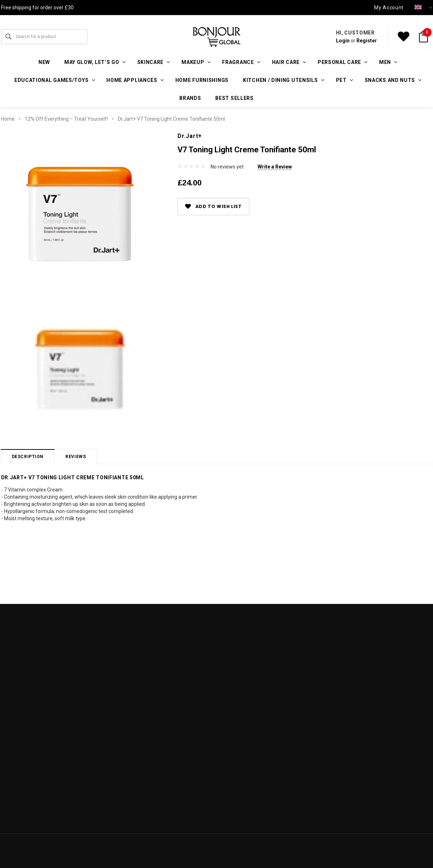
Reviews (76, 457)
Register (367, 41)
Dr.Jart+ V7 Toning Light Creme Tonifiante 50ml (171, 119)
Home (8, 119)
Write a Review (275, 167)
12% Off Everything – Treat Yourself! (66, 119)
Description (28, 457)
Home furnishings (202, 80)
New (44, 62)
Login (343, 41)
